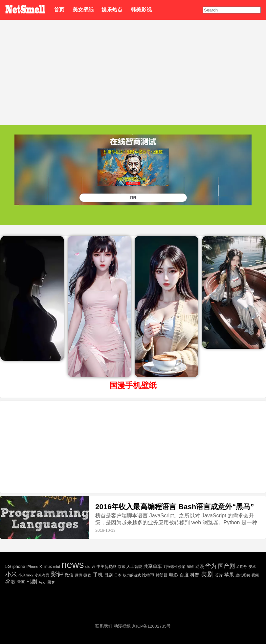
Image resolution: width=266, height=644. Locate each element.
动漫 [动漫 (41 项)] (200, 566)
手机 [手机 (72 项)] (98, 575)
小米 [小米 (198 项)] (11, 574)
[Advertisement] (133, 69)
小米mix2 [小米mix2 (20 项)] (26, 575)
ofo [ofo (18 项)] (88, 567)
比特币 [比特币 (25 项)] (148, 575)
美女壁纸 (83, 10)
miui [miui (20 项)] (56, 567)
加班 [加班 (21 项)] (190, 567)
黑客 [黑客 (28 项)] (51, 582)
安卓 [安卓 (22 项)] (252, 567)
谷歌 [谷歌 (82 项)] (11, 582)
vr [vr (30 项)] (93, 567)
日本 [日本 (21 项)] (118, 575)
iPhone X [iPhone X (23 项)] (34, 567)
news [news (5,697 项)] (73, 564)
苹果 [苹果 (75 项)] (229, 575)
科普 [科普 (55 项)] (195, 575)
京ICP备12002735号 (151, 626)
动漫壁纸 (122, 626)
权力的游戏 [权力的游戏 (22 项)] (132, 575)
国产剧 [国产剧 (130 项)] (226, 566)
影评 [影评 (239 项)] (57, 574)
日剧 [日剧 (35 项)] (108, 575)
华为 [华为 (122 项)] (211, 566)
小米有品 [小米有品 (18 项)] (42, 575)
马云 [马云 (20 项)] (42, 582)
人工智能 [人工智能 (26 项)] (134, 567)
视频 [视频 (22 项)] (255, 575)
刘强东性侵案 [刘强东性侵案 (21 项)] (174, 567)
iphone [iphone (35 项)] (19, 566)
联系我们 (104, 626)
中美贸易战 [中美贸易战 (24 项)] (106, 566)
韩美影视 (141, 10)
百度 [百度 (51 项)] (184, 575)
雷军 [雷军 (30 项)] (21, 582)
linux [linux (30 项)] (47, 567)
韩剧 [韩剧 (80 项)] (32, 582)
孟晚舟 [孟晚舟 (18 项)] (242, 567)
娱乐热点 (112, 10)
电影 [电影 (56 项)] (173, 575)
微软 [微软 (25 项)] (87, 575)
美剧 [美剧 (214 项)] (207, 574)
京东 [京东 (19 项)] (122, 567)
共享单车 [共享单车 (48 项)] (153, 566)
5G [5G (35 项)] (8, 566)
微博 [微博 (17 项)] (78, 575)
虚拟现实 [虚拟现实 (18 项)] (243, 575)
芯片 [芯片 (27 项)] (219, 575)
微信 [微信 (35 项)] (69, 575)
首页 (59, 10)
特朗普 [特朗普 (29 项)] (162, 575)
